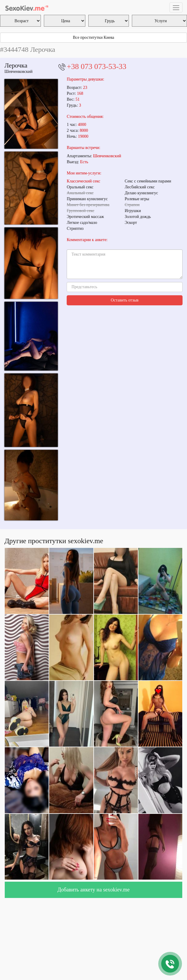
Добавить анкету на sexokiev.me (94, 890)
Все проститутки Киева (94, 37)
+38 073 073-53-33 (96, 66)
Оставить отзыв (125, 300)
